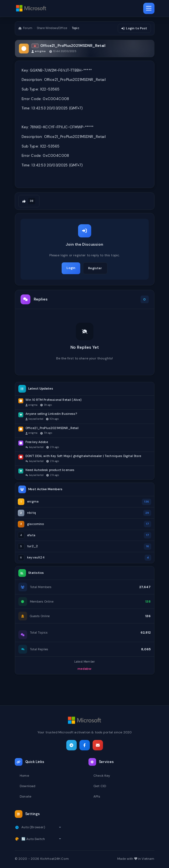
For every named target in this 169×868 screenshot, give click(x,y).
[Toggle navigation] (149, 8)
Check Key (102, 776)
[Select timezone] (41, 827)
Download (28, 786)
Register (95, 269)
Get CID (100, 786)
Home (24, 776)
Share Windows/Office (52, 29)
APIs (97, 796)
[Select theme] (41, 839)
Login (71, 268)
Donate (25, 796)
